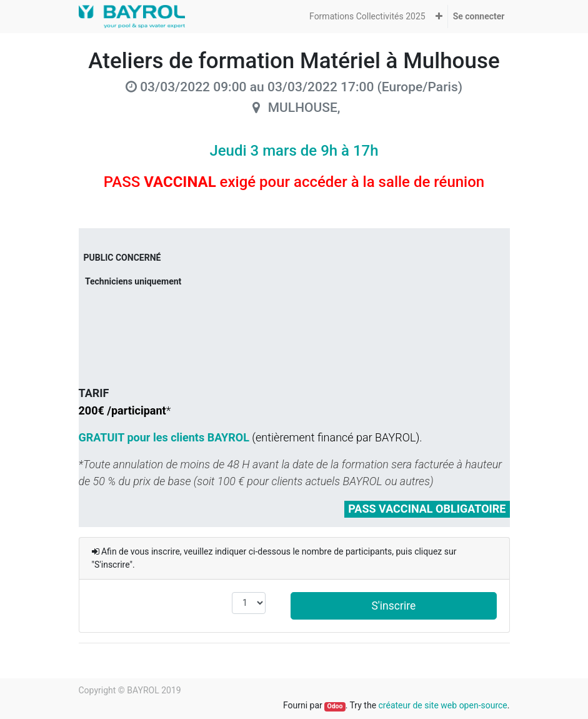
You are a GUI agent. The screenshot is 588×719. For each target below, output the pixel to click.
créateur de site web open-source (443, 705)
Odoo (335, 706)
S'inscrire (393, 606)
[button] (439, 17)
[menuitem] (367, 17)
